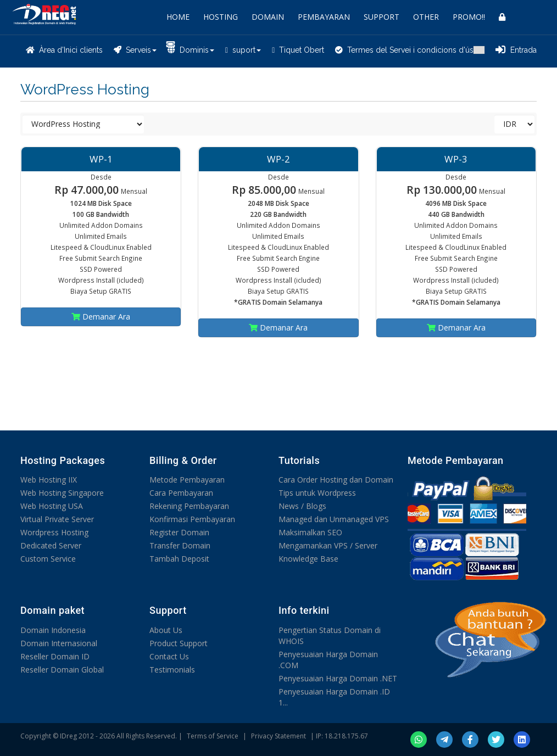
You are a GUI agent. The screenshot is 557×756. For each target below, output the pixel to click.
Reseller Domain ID (55, 656)
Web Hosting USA (52, 506)
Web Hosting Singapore (62, 493)
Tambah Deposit (179, 559)
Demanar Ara (101, 317)
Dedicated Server (51, 545)
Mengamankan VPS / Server (328, 545)
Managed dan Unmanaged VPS (334, 519)
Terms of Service (213, 736)
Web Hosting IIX (49, 480)
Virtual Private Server (57, 519)
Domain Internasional (59, 643)
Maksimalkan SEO (310, 532)
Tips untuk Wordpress (317, 493)
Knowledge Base (308, 559)
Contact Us (169, 656)
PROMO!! (469, 17)
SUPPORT (381, 17)
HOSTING (221, 17)
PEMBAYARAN (324, 17)
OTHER (426, 17)
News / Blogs (302, 506)
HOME (178, 17)
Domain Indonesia (53, 630)
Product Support (179, 643)
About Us (166, 630)
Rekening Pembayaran (189, 506)
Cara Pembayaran (181, 493)
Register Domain (179, 532)
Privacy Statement (278, 736)
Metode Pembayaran (187, 480)
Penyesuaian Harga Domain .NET (338, 678)
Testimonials (172, 670)
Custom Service (48, 559)
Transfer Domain (180, 545)
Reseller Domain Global (62, 670)
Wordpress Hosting (54, 532)
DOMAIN (268, 17)
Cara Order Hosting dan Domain (336, 480)
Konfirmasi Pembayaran (192, 519)
